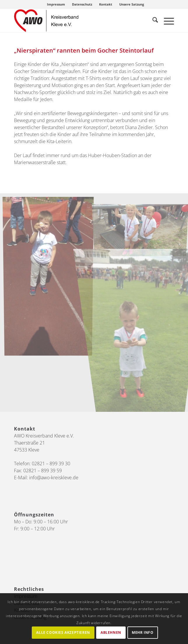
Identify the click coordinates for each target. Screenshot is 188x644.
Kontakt (106, 4)
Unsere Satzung (132, 4)
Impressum (56, 4)
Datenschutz (82, 4)
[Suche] (152, 21)
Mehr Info (143, 632)
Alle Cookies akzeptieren (63, 632)
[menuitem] (56, 4)
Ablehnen (111, 632)
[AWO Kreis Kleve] (78, 21)
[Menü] (166, 21)
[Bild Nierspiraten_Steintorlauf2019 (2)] (50, 278)
